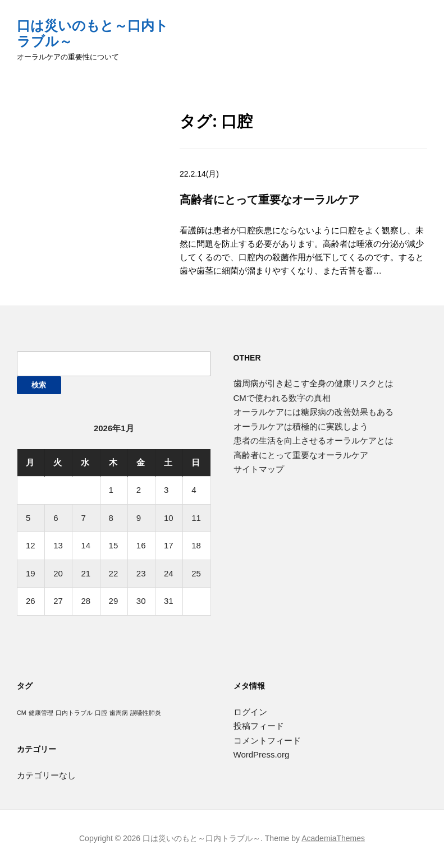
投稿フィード (259, 726)
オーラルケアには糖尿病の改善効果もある (313, 412)
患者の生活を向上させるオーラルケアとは (313, 440)
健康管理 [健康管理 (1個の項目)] (41, 713)
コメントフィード (267, 740)
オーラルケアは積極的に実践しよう (301, 426)
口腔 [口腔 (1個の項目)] (101, 713)
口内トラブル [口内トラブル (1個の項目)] (74, 713)
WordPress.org (262, 754)
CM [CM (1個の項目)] (22, 713)
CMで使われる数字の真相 (282, 398)
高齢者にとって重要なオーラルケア (269, 199)
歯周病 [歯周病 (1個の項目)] (119, 713)
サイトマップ (259, 469)
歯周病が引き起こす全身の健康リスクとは (313, 383)
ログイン (250, 712)
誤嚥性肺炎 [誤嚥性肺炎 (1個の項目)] (146, 713)
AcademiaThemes (333, 838)
